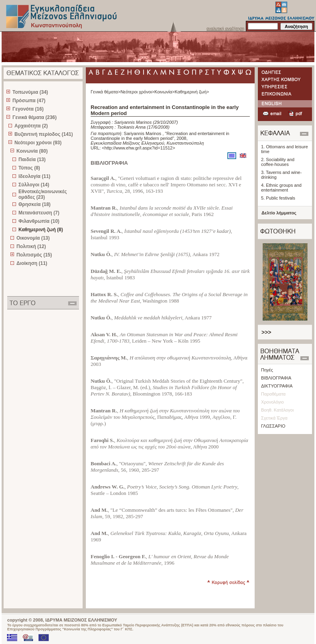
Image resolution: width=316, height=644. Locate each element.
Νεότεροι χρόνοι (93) (38, 143)
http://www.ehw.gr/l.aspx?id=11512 (139, 148)
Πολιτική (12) (31, 246)
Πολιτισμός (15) (34, 255)
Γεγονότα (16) (28, 109)
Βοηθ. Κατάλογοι (277, 410)
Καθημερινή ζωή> (192, 92)
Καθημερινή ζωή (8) (41, 230)
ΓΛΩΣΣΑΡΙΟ (273, 426)
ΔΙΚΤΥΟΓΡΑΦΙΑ (277, 386)
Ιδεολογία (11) (34, 176)
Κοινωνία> (165, 92)
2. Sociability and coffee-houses (278, 162)
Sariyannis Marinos (134, 122)
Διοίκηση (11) (32, 263)
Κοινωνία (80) (32, 151)
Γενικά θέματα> (105, 92)
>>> (266, 332)
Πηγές (267, 370)
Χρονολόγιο (272, 402)
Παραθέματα (273, 394)
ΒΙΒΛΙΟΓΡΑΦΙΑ (276, 378)
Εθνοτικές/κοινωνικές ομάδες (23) (43, 194)
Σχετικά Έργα (274, 418)
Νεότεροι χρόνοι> (137, 92)
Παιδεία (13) (32, 159)
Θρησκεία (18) (34, 204)
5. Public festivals (278, 198)
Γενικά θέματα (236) (34, 117)
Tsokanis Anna (131, 127)
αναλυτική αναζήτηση (225, 29)
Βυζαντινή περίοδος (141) (44, 134)
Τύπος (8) (29, 168)
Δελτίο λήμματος (279, 213)
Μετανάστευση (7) (39, 213)
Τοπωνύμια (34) (30, 92)
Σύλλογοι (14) (34, 185)
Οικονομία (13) (33, 238)
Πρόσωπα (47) (29, 101)
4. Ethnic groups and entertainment (281, 188)
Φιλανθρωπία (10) (39, 221)
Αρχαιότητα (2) (31, 126)
